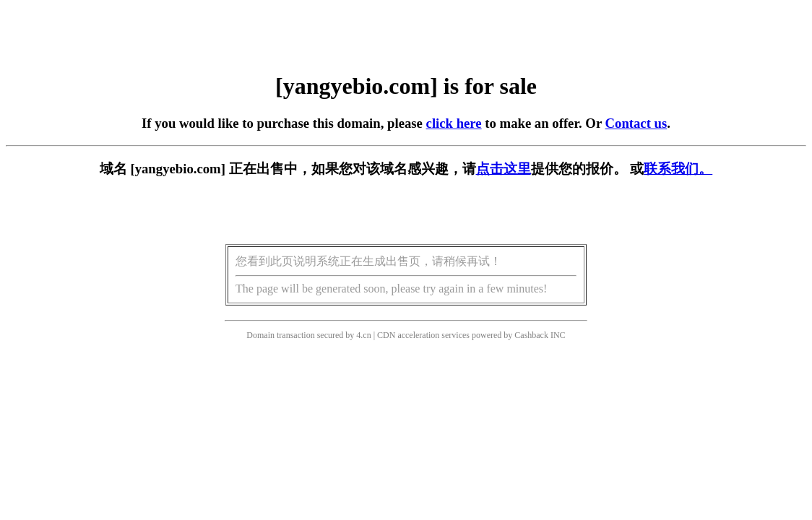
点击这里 (504, 169)
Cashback (531, 335)
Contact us (636, 123)
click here (454, 123)
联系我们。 (678, 169)
